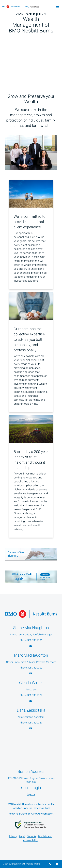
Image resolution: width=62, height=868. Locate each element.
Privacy (13, 836)
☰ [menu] (57, 8)
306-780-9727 (35, 723)
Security (32, 836)
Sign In (31, 794)
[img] (31, 39)
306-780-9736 (35, 640)
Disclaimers (45, 836)
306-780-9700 (35, 668)
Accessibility (30, 840)
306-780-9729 (35, 695)
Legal (22, 836)
